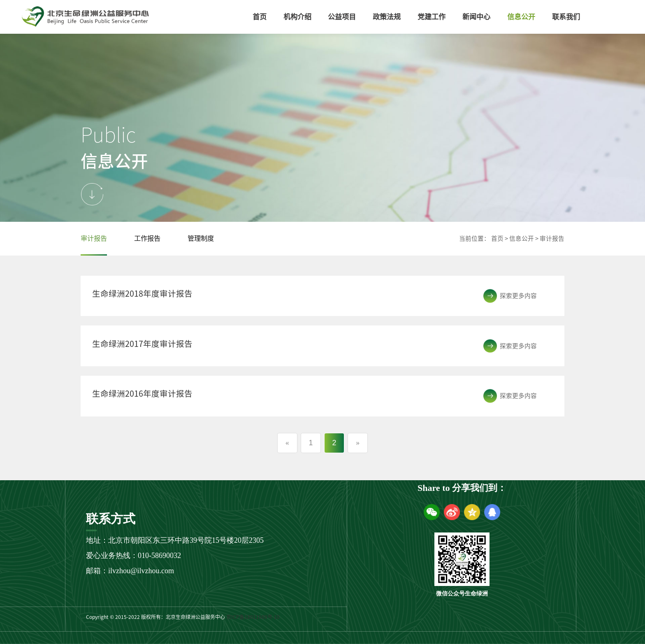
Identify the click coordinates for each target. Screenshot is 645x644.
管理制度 (201, 238)
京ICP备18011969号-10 (253, 617)
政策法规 (387, 17)
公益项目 (342, 17)
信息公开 (521, 17)
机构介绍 (297, 17)
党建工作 (432, 17)
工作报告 (147, 238)
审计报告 (94, 238)
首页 (260, 17)
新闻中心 (476, 17)
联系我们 (566, 17)
